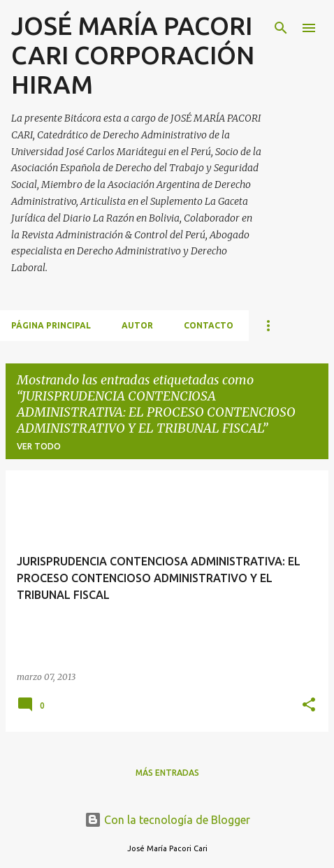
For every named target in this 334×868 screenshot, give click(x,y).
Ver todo (39, 446)
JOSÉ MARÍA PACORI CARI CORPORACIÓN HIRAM (133, 55)
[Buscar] (281, 28)
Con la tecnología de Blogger (167, 820)
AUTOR (137, 325)
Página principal (51, 325)
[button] (309, 706)
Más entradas (167, 773)
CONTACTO (209, 325)
